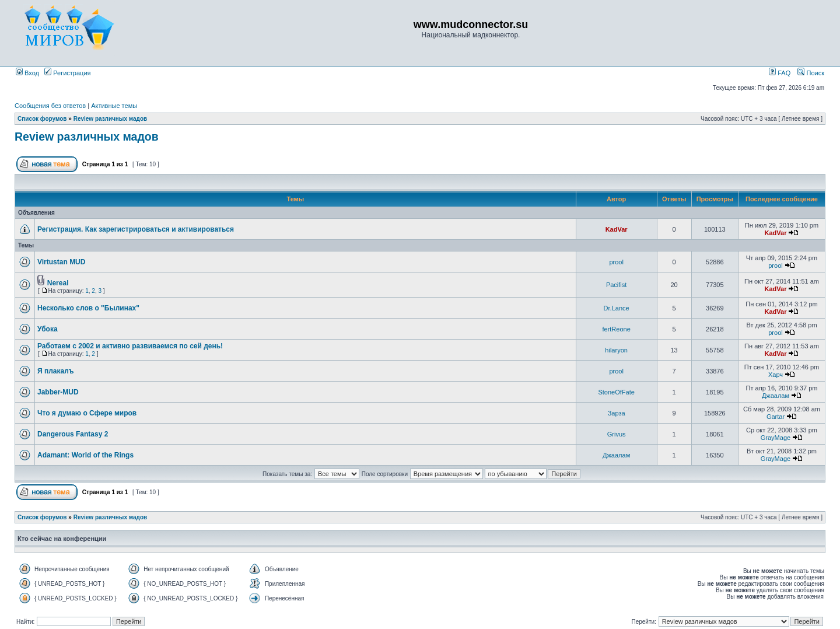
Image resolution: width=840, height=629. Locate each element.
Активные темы (114, 106)
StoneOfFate (616, 392)
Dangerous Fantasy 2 (73, 434)
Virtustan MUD (61, 262)
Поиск (811, 73)
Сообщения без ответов (50, 106)
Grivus (617, 434)
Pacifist (616, 285)
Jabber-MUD (58, 392)
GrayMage (776, 438)
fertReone (616, 329)
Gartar (776, 417)
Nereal (58, 283)
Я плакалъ (56, 371)
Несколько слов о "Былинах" (88, 308)
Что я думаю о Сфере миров (87, 413)
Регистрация (67, 73)
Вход (27, 73)
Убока (48, 329)
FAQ (780, 73)
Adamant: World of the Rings (85, 455)
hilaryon (616, 350)
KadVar (617, 229)
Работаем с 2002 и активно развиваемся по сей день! (130, 346)
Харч (776, 375)
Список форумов (42, 119)
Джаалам (776, 396)
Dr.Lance (617, 308)
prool (616, 262)
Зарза (617, 413)
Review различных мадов (111, 119)
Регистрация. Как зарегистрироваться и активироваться (136, 229)
